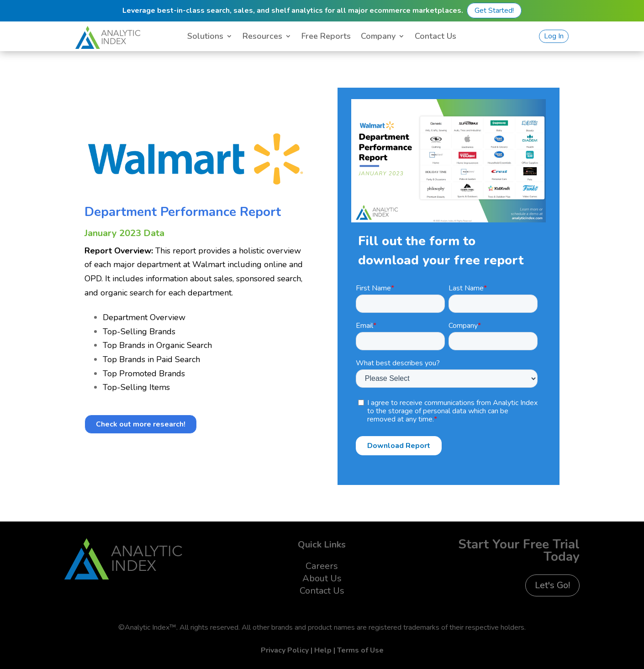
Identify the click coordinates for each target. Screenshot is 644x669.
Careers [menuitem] (322, 566)
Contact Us (435, 37)
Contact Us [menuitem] (322, 591)
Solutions (205, 37)
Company (378, 37)
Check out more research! (141, 424)
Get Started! (494, 11)
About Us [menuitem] (322, 578)
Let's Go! (552, 585)
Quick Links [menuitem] (322, 545)
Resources (262, 37)
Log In (554, 36)
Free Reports (326, 37)
